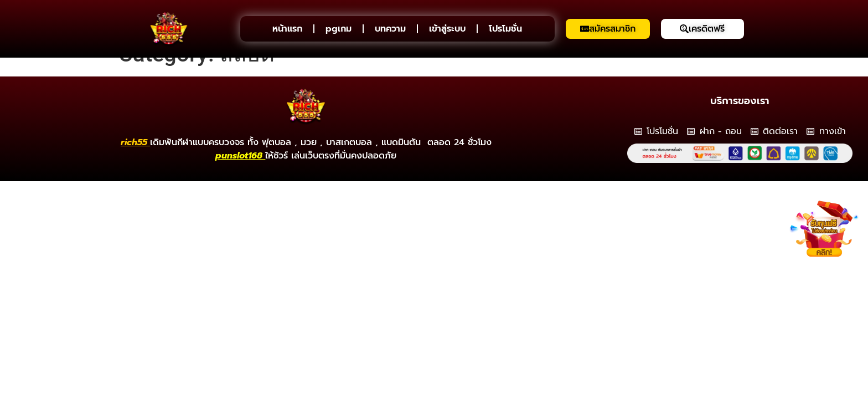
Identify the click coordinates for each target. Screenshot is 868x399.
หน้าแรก (287, 29)
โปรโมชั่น (505, 29)
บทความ (390, 29)
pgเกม (339, 29)
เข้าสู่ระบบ (447, 29)
